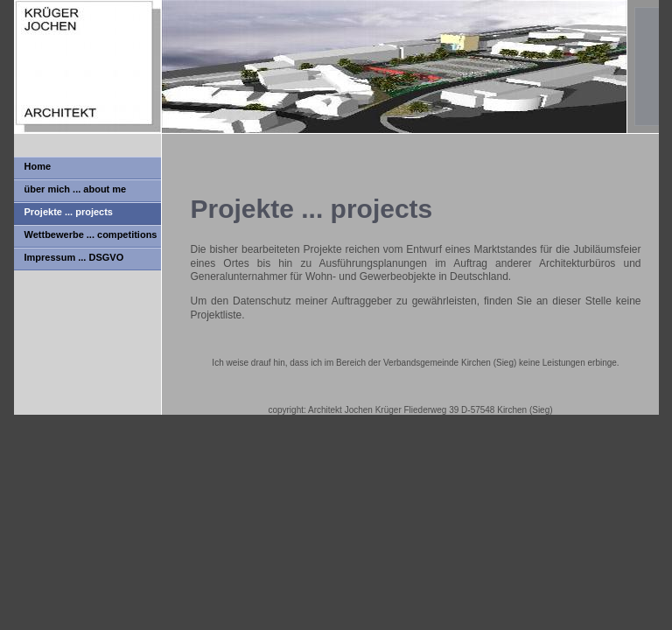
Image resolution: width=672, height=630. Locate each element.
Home (38, 166)
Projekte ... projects (69, 212)
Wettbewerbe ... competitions (91, 234)
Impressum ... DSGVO (74, 257)
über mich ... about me (76, 189)
